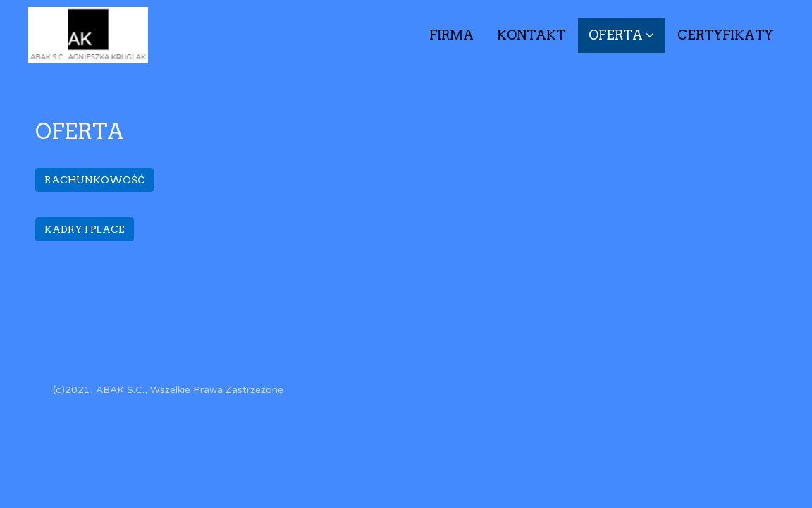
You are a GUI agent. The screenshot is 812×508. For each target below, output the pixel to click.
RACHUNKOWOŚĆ (94, 180)
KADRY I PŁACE (85, 229)
